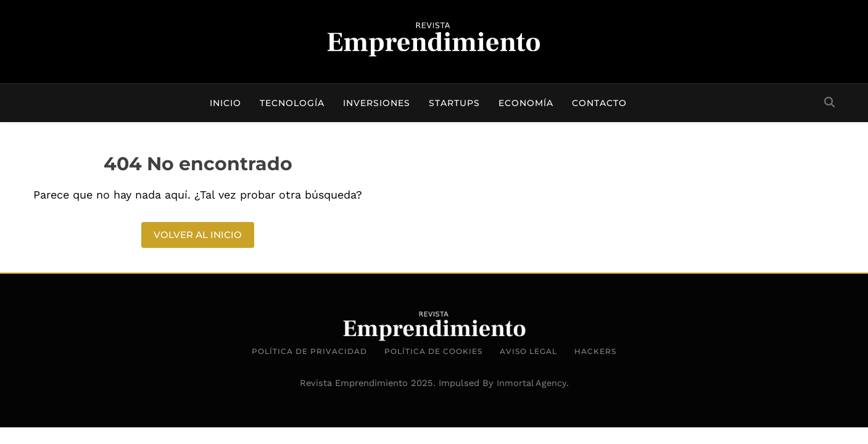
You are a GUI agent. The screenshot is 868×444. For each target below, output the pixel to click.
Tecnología (292, 103)
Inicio (225, 103)
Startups (454, 103)
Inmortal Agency (531, 383)
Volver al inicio (198, 235)
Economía (526, 103)
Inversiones (377, 103)
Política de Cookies (433, 351)
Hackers (595, 351)
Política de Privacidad (309, 351)
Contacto (599, 103)
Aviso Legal (528, 351)
